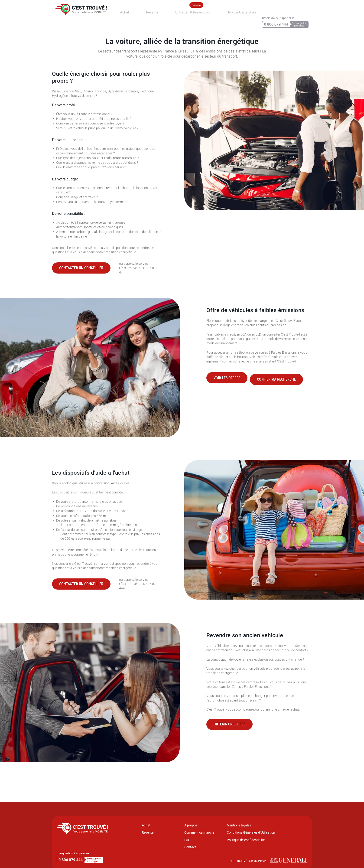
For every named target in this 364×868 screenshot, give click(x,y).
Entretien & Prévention (185, 11)
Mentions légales (239, 825)
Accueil (57, 24)
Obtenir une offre (229, 724)
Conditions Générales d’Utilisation (251, 832)
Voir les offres (227, 376)
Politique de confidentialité (246, 840)
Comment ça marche (199, 832)
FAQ (187, 840)
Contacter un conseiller (81, 268)
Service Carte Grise (224, 11)
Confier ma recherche (281, 376)
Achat (134, 11)
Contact (190, 847)
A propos (191, 825)
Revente (154, 11)
